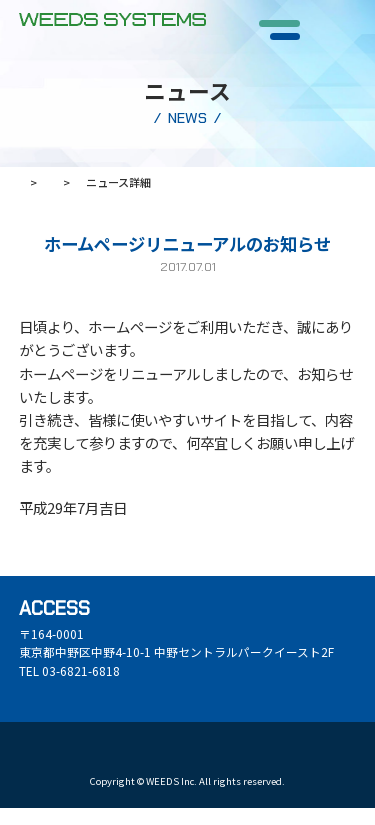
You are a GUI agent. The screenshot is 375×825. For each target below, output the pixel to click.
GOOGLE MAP (62, 702)
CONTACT (334, 47)
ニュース (106, 182)
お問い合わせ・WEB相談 (138, 763)
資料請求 (41, 763)
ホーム (35, 182)
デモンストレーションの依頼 (284, 763)
